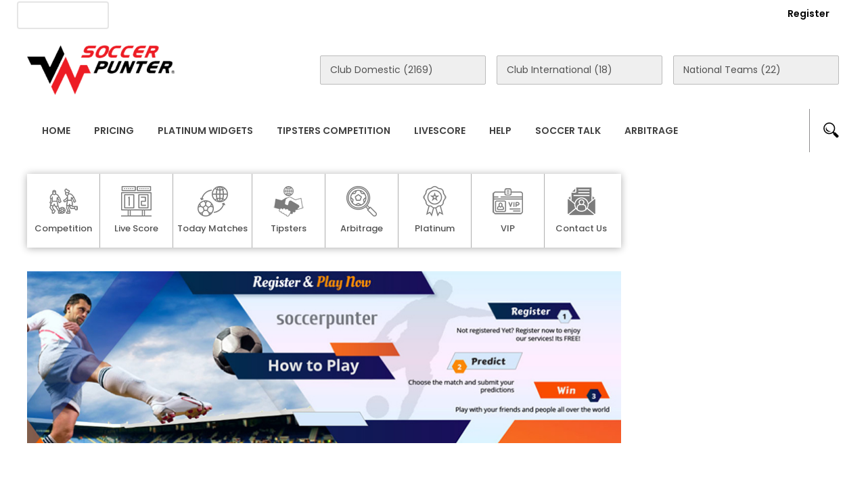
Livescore (440, 131)
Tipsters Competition (334, 131)
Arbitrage (651, 131)
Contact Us (339, 14)
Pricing (114, 131)
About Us (155, 14)
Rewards (412, 14)
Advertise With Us (244, 14)
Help (500, 131)
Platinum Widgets (205, 131)
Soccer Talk (568, 131)
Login (735, 14)
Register (808, 14)
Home (56, 131)
